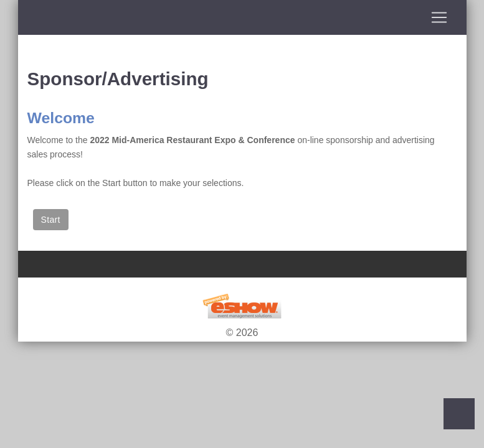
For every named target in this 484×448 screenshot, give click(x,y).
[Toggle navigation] (242, 17)
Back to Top (459, 414)
